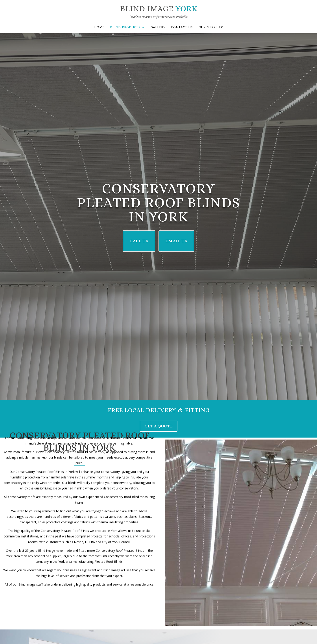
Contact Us (182, 28)
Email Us (176, 241)
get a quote (159, 426)
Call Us (139, 241)
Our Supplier (211, 28)
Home (99, 28)
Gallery (158, 28)
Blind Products (125, 28)
